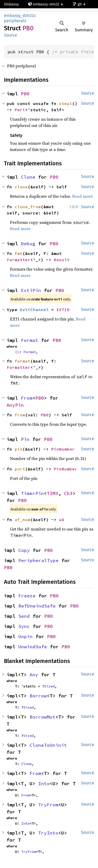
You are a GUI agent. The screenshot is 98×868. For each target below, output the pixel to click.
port (20, 469)
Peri (20, 110)
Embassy (11, 4)
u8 (62, 520)
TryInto (48, 833)
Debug (28, 244)
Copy (24, 550)
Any (34, 675)
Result (62, 260)
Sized (49, 686)
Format (30, 340)
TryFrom (48, 805)
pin (19, 449)
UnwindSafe (33, 647)
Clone (28, 177)
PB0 (25, 94)
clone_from (28, 207)
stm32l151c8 (17, 13)
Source (10, 35)
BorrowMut (42, 717)
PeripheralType (38, 560)
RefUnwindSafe (37, 606)
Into (44, 783)
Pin (25, 439)
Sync (24, 626)
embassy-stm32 (44, 4)
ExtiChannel (34, 310)
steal (66, 103)
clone (21, 187)
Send (24, 616)
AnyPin (15, 405)
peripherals (15, 21)
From (27, 398)
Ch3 (68, 493)
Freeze (27, 596)
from (20, 415)
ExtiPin (31, 290)
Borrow (38, 696)
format (22, 361)
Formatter (19, 260)
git (78, 4)
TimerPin (32, 493)
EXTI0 (63, 310)
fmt (19, 253)
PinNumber (63, 449)
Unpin (25, 636)
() (17, 352)
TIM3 (53, 493)
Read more (82, 196)
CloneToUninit (48, 745)
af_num (22, 520)
